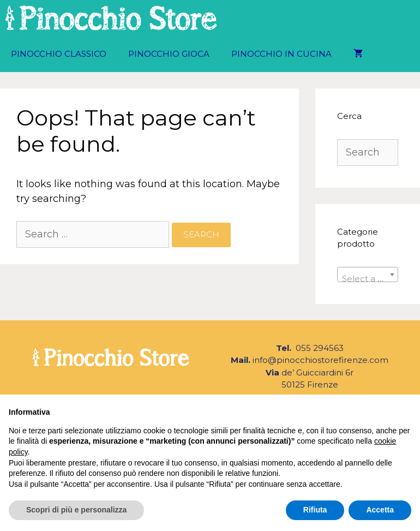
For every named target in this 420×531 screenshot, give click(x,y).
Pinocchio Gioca (169, 54)
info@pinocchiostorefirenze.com (320, 360)
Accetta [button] (380, 510)
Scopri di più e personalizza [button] (76, 510)
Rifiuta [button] (315, 510)
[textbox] (368, 279)
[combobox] (368, 275)
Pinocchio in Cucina (281, 54)
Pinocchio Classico (59, 54)
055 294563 (319, 348)
